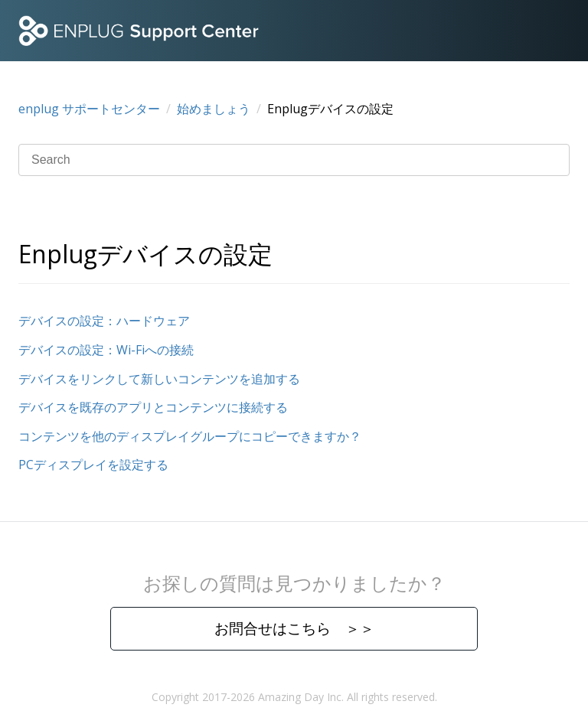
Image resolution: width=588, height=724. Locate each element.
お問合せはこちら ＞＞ (294, 628)
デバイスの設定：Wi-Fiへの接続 (106, 350)
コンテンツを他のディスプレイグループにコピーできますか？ (190, 436)
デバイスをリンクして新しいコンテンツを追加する (159, 379)
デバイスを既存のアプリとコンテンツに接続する (153, 407)
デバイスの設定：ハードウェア (104, 321)
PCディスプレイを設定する (93, 465)
